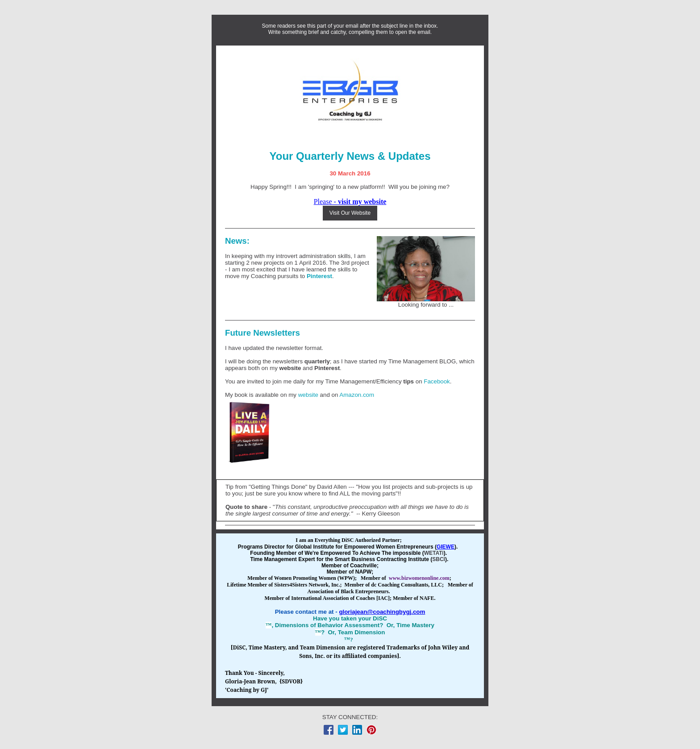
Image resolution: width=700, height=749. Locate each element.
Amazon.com (357, 395)
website (290, 368)
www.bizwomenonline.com (419, 578)
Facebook (437, 381)
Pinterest (319, 276)
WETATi (434, 553)
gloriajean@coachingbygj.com (382, 612)
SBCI (439, 559)
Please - (350, 202)
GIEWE (446, 547)
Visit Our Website (350, 213)
